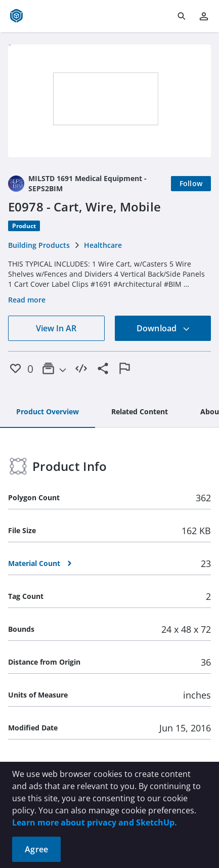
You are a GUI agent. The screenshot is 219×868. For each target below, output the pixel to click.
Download (163, 328)
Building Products (39, 245)
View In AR (56, 328)
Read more (27, 300)
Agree (36, 849)
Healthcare (103, 245)
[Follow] (191, 184)
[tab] (48, 412)
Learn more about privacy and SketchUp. (95, 822)
